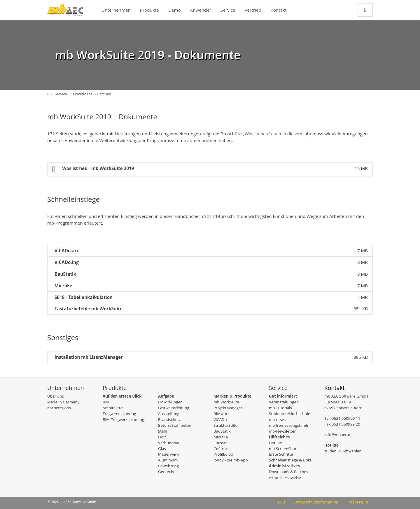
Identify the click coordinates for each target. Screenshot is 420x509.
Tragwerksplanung (119, 414)
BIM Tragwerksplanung (123, 419)
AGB (281, 502)
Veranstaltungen (284, 402)
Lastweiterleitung (174, 408)
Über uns (56, 396)
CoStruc (220, 449)
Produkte (149, 10)
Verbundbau (169, 443)
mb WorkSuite (226, 402)
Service (228, 10)
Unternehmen (116, 10)
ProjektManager (228, 408)
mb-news (277, 419)
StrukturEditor (226, 425)
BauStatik (222, 431)
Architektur (113, 408)
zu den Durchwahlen (343, 451)
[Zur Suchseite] (365, 10)
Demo (175, 10)
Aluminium (168, 460)
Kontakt (279, 10)
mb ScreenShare (284, 449)
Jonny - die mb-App (231, 460)
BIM (106, 402)
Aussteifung (169, 414)
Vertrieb (253, 10)
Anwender (201, 10)
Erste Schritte (281, 454)
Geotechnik (168, 472)
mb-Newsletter (282, 431)
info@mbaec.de (338, 435)
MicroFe (221, 437)
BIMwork (222, 414)
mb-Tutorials (280, 408)
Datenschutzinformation (316, 502)
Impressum (358, 502)
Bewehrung (168, 466)
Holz (162, 437)
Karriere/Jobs (59, 408)
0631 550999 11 (346, 418)
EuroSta (220, 443)
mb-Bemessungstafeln (289, 425)
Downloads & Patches (288, 472)
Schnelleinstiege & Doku (291, 460)
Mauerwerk (168, 454)
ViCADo (220, 419)
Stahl (163, 431)
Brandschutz (169, 419)
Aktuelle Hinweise (285, 477)
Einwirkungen (170, 402)
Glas (162, 449)
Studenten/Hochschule (289, 414)
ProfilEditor (224, 454)
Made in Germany (63, 402)
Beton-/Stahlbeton (175, 425)
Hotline (275, 443)
